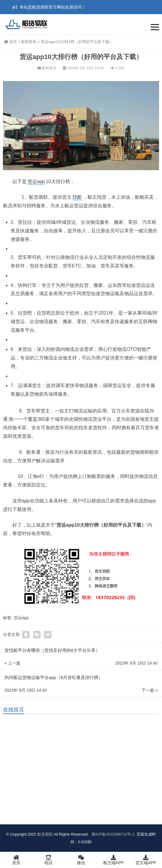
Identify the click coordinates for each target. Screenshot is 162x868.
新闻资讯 (29, 42)
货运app (36, 181)
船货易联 (45, 834)
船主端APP (114, 860)
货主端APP (146, 860)
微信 (81, 860)
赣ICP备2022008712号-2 (113, 834)
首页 (10, 42)
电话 (49, 860)
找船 (77, 197)
